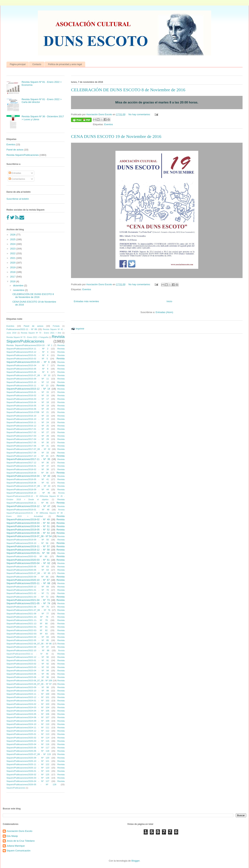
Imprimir (80, 329)
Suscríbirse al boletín (18, 199)
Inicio (169, 301)
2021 (13, 258)
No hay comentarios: (140, 114)
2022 (13, 253)
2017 (13, 277)
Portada (56, 326)
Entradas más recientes (86, 301)
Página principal (18, 64)
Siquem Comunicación (18, 851)
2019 (13, 267)
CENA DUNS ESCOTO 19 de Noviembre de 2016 (116, 136)
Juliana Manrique (16, 846)
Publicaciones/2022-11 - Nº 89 (22, 329)
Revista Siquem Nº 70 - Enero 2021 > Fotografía (27, 337)
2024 (13, 244)
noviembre (19, 290)
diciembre (19, 285)
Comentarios (17, 179)
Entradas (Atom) (164, 312)
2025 (13, 239)
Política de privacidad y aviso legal (65, 64)
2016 (13, 281)
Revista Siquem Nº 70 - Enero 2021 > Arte (41, 333)
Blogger (136, 861)
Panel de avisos (15, 150)
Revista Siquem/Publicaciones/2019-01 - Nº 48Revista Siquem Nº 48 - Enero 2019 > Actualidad (36, 513)
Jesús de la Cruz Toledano (21, 841)
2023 (13, 249)
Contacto (37, 64)
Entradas (15, 173)
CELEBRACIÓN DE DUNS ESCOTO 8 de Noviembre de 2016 (128, 90)
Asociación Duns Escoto (19, 831)
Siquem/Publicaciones (16, 788)
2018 (13, 272)
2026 (13, 235)
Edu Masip (12, 836)
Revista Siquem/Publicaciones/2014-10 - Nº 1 (29, 345)
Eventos (109, 124)
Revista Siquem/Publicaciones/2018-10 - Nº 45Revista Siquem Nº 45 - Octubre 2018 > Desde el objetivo (36, 496)
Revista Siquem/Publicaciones (23, 155)
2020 (13, 263)
